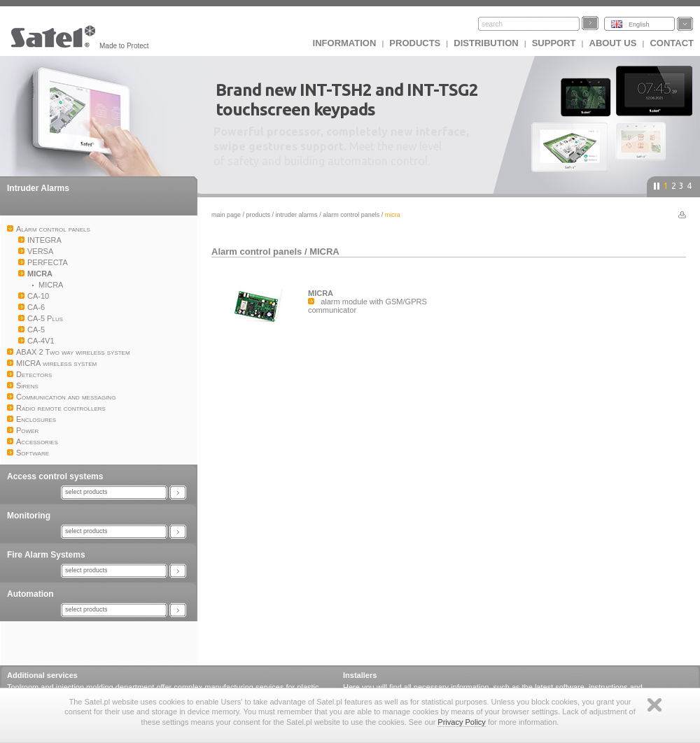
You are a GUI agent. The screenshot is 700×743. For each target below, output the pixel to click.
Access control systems (55, 476)
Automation (30, 594)
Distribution (486, 43)
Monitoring (29, 516)
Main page (226, 215)
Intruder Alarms (38, 188)
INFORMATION (345, 43)
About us (613, 43)
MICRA (324, 252)
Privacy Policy (461, 722)
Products (415, 43)
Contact (672, 43)
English (639, 24)
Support (554, 43)
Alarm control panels (351, 215)
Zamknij (654, 705)
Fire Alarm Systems (46, 555)
